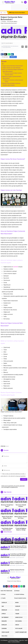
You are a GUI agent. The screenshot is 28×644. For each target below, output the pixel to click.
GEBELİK (15, 22)
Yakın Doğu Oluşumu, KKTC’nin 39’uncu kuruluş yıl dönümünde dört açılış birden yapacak (18, 548)
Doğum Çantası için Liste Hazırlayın (12, 68)
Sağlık (26, 640)
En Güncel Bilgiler (16, 642)
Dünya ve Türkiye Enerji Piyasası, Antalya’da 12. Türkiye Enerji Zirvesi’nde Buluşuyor (19, 563)
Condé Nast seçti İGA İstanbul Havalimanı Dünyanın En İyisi (18, 555)
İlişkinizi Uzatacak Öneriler (17, 570)
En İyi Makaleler (4, 640)
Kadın (9, 642)
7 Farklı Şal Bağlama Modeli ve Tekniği (21, 529)
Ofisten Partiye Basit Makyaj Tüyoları (7, 517)
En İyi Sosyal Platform (13, 640)
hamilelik (16, 267)
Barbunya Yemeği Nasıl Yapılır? (7, 506)
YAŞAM (13, 550)
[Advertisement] (14, 438)
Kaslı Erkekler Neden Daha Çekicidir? (7, 529)
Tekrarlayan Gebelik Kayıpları (21, 506)
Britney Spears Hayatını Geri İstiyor (21, 517)
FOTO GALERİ (10, 22)
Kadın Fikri (22, 640)
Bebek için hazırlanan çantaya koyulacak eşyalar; (14, 81)
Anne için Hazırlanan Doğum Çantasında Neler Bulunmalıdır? (13, 70)
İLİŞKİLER (13, 572)
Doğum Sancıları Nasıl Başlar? (17, 13)
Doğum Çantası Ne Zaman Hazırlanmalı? (13, 66)
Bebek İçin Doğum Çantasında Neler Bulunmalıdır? (12, 77)
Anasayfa (3, 22)
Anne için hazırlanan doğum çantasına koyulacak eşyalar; (13, 74)
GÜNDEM (13, 558)
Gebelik (7, 446)
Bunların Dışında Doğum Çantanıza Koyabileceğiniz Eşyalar (12, 84)
